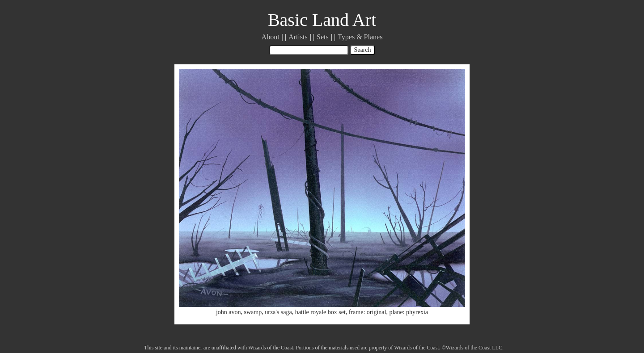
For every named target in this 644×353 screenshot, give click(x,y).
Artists (298, 37)
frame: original (368, 312)
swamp (253, 312)
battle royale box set (320, 312)
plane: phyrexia (409, 312)
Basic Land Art (322, 20)
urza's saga (278, 312)
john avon (229, 312)
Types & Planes (360, 37)
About (271, 37)
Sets (323, 37)
